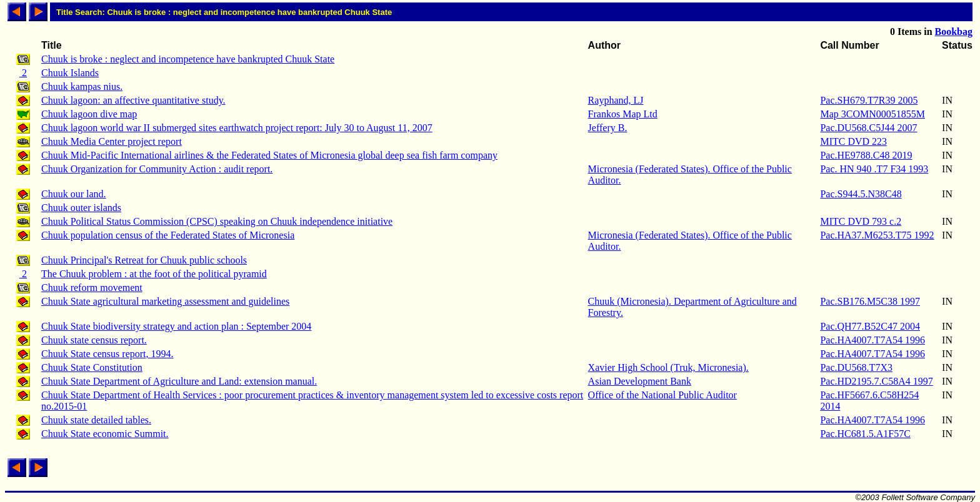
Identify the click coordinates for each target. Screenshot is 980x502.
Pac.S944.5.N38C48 (861, 194)
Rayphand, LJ (616, 100)
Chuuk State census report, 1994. (107, 354)
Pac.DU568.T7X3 (856, 367)
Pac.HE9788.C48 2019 (866, 155)
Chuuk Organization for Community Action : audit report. (157, 169)
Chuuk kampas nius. (82, 86)
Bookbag (954, 32)
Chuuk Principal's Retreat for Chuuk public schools (144, 260)
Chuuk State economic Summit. (105, 434)
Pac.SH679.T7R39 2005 (869, 100)
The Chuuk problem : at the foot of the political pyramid (154, 274)
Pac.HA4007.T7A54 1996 (872, 340)
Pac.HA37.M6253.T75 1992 (877, 235)
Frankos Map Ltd (623, 114)
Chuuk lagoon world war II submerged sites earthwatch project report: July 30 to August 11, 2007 (237, 128)
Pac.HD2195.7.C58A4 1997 (876, 381)
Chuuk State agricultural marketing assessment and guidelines (165, 301)
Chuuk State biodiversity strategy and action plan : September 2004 (176, 326)
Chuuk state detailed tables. (96, 420)
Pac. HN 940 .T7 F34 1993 (874, 169)
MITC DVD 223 (853, 141)
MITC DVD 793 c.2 (861, 221)
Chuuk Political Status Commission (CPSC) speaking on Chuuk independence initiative (217, 221)
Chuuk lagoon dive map (89, 114)
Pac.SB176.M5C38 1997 (870, 301)
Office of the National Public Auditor (662, 395)
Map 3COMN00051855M (872, 114)
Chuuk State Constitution (92, 367)
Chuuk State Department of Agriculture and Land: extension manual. (179, 381)
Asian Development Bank (640, 381)
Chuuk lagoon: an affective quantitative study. (133, 100)
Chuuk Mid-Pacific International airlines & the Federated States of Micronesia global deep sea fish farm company (269, 155)
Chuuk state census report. (94, 340)
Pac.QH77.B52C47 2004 (870, 326)
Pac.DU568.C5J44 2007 (868, 128)
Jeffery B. (608, 128)
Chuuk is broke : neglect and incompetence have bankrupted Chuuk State (188, 59)
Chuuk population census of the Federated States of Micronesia (168, 235)
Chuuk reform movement (92, 288)
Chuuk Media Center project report (112, 141)
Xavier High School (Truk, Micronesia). (668, 367)
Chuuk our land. (74, 194)
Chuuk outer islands (81, 208)
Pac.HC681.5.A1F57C (865, 434)
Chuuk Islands (70, 73)
